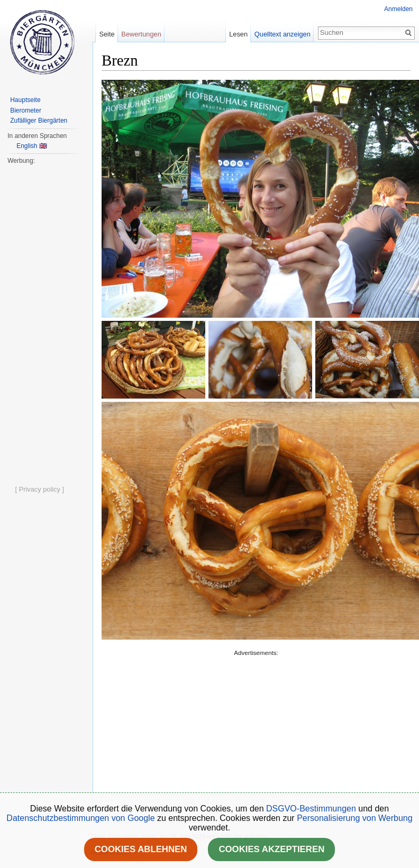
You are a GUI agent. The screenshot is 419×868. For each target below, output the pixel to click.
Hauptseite (25, 100)
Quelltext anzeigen (283, 34)
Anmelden (398, 9)
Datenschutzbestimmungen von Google (80, 818)
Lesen (238, 34)
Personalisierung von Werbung (355, 818)
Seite (107, 34)
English (27, 146)
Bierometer (26, 110)
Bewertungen (141, 34)
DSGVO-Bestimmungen (311, 809)
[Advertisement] (235, 732)
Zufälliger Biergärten (39, 121)
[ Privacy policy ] (40, 489)
